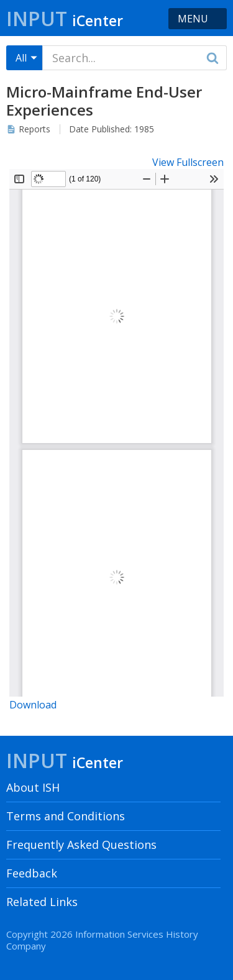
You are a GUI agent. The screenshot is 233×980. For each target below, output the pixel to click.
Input (65, 18)
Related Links (42, 902)
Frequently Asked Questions (81, 845)
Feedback (32, 873)
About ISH (33, 787)
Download (33, 705)
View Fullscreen (188, 162)
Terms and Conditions (66, 816)
